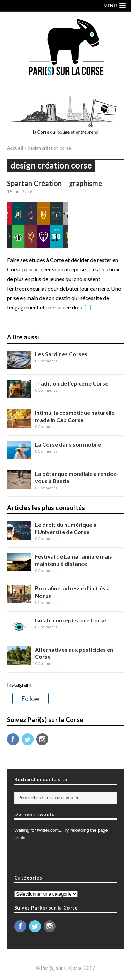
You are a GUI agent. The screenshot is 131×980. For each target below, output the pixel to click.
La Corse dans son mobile (68, 444)
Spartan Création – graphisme (54, 183)
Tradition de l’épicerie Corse (72, 383)
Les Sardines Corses (61, 354)
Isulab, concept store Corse (71, 620)
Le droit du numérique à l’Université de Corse (66, 528)
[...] (88, 307)
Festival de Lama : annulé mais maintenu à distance (74, 560)
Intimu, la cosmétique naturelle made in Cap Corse (75, 416)
